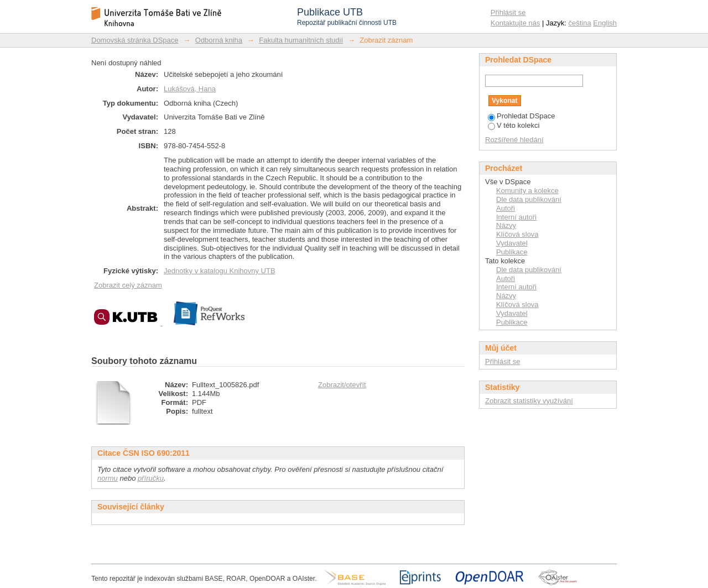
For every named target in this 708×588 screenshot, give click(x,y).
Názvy (506, 225)
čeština (580, 23)
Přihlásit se (508, 12)
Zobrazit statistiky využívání (529, 401)
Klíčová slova (517, 234)
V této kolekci (514, 125)
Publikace (512, 252)
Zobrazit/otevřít (342, 385)
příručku (151, 478)
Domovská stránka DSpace (135, 40)
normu (108, 478)
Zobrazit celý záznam (128, 285)
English (605, 23)
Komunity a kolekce (527, 191)
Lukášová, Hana (190, 89)
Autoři (506, 208)
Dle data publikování (529, 199)
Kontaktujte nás (516, 23)
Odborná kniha (219, 40)
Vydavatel (512, 243)
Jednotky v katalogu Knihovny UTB (220, 271)
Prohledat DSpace (522, 116)
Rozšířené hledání (514, 140)
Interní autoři (516, 217)
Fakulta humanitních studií (301, 40)
